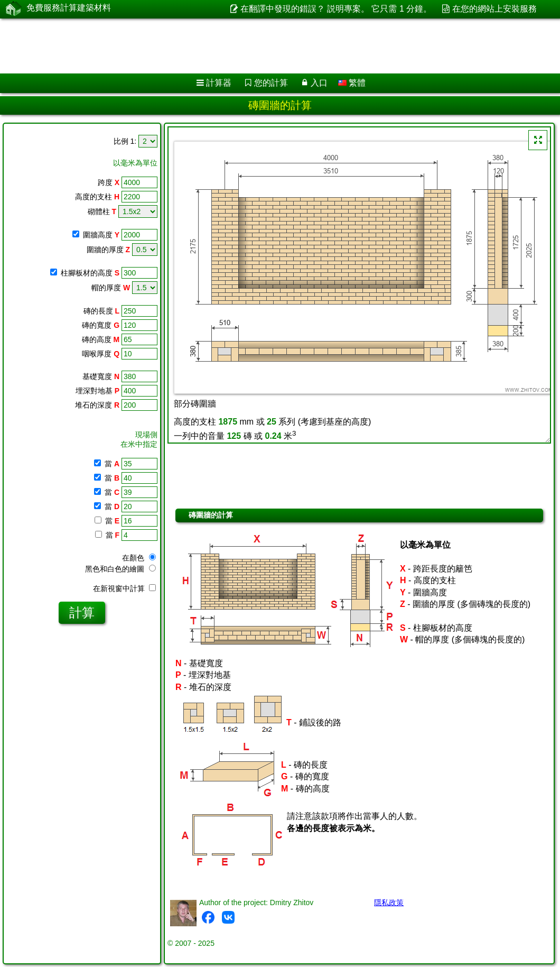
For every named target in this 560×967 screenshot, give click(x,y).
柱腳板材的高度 (90, 273)
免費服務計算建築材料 (69, 9)
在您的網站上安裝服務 (494, 9)
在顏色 (139, 558)
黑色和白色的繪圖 (120, 569)
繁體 (352, 83)
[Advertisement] (270, 46)
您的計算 (271, 83)
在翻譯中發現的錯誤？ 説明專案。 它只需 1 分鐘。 (336, 9)
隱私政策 (389, 902)
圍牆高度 (101, 235)
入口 (319, 83)
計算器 (219, 83)
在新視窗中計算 (124, 588)
